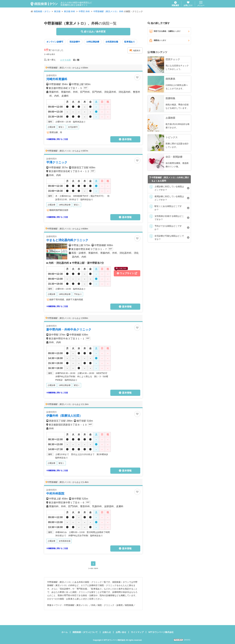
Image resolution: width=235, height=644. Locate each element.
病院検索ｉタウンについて (85, 632)
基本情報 (125, 139)
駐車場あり (130, 42)
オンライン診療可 (55, 42)
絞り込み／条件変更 (93, 32)
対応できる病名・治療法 (169, 31)
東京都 (57, 11)
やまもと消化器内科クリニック (67, 240)
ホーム (65, 632)
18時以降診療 (93, 42)
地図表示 (135, 50)
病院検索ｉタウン (42, 11)
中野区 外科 (84, 11)
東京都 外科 (70, 11)
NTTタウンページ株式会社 (161, 632)
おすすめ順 (65, 60)
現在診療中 (75, 42)
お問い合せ (121, 632)
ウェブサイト (126, 272)
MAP (86, 88)
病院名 (169, 41)
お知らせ (107, 632)
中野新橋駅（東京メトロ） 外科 (108, 11)
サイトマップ (137, 632)
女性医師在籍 (112, 42)
